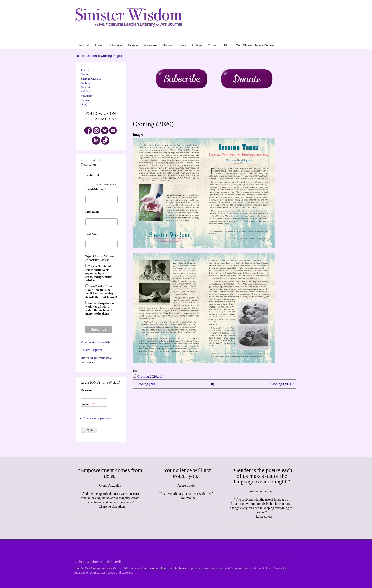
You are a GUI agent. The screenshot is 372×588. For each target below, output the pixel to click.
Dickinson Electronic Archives (167, 568)
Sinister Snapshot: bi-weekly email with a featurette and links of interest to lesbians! (100, 308)
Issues (84, 74)
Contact (251, 38)
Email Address (96, 189)
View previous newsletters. (97, 342)
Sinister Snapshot (91, 350)
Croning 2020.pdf (150, 377)
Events (85, 100)
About (184, 38)
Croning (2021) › (283, 384)
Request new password (98, 418)
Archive (241, 38)
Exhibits (86, 92)
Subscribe (193, 38)
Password (88, 404)
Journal (175, 38)
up (213, 384)
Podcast (85, 87)
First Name (92, 212)
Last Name (92, 234)
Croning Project (112, 56)
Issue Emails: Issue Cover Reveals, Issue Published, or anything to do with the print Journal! (101, 292)
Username (88, 390)
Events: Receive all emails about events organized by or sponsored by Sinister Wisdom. (98, 273)
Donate (205, 38)
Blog (259, 38)
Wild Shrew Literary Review (279, 38)
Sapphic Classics (91, 79)
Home (80, 56)
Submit (226, 38)
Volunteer (215, 38)
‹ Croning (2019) (146, 384)
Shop (233, 38)
